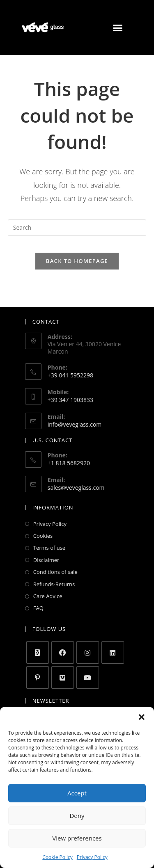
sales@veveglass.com (76, 488)
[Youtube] (88, 677)
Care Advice (48, 596)
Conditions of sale (55, 572)
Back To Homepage (77, 261)
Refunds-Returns (54, 584)
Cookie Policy (57, 857)
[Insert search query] (77, 228)
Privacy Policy (92, 857)
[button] (142, 717)
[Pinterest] (38, 677)
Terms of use (49, 548)
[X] (38, 652)
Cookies (43, 536)
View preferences (77, 838)
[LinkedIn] (113, 652)
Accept (77, 793)
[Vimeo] (63, 677)
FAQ (38, 608)
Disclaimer (46, 560)
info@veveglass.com (75, 424)
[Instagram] (88, 652)
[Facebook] (63, 652)
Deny (77, 815)
